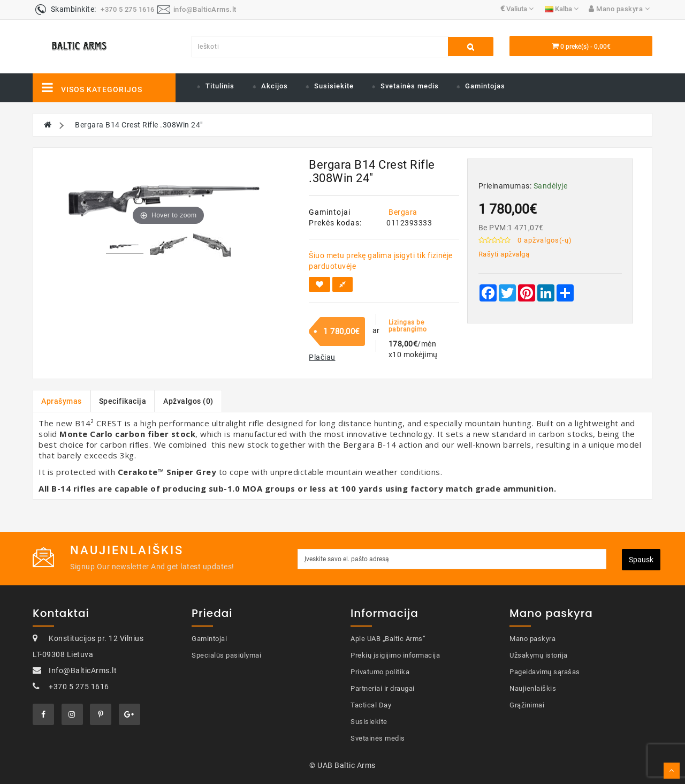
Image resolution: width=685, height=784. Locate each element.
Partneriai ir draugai (383, 688)
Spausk (641, 560)
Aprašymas (62, 401)
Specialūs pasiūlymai (226, 655)
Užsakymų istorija (539, 655)
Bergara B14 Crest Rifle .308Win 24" (139, 125)
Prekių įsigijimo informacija (395, 655)
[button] (322, 357)
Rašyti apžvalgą (504, 254)
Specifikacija (123, 401)
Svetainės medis (410, 86)
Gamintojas (485, 86)
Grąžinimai (527, 705)
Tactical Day (371, 705)
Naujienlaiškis (533, 688)
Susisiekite (334, 86)
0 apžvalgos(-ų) (545, 240)
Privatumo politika (380, 672)
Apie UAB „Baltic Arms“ (388, 639)
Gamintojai (209, 639)
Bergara (403, 212)
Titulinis (220, 86)
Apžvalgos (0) (188, 401)
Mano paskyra (532, 639)
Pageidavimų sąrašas (545, 672)
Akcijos (275, 86)
